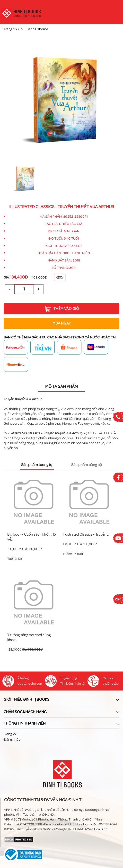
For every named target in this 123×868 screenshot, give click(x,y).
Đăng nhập (12, 740)
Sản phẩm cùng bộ (87, 465)
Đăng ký (10, 734)
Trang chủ (11, 29)
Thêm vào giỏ (62, 309)
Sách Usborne (37, 29)
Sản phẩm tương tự (37, 465)
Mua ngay (62, 323)
